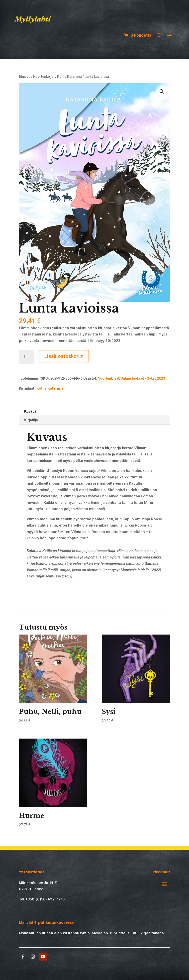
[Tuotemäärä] (26, 357)
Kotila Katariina (69, 77)
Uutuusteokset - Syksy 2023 (143, 378)
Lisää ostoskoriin (64, 356)
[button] (162, 92)
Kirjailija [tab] (31, 420)
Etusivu (25, 77)
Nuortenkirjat (44, 77)
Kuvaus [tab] (30, 411)
